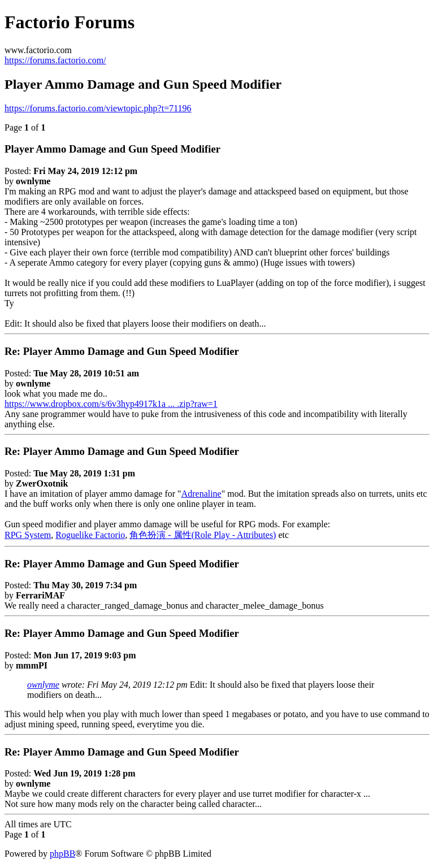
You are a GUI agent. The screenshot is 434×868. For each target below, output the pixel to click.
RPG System (28, 535)
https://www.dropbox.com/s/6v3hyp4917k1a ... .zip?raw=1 (111, 404)
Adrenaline (201, 494)
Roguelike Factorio (90, 535)
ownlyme (43, 685)
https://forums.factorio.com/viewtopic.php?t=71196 (98, 108)
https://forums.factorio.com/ (55, 60)
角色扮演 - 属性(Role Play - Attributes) (203, 535)
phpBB (62, 854)
